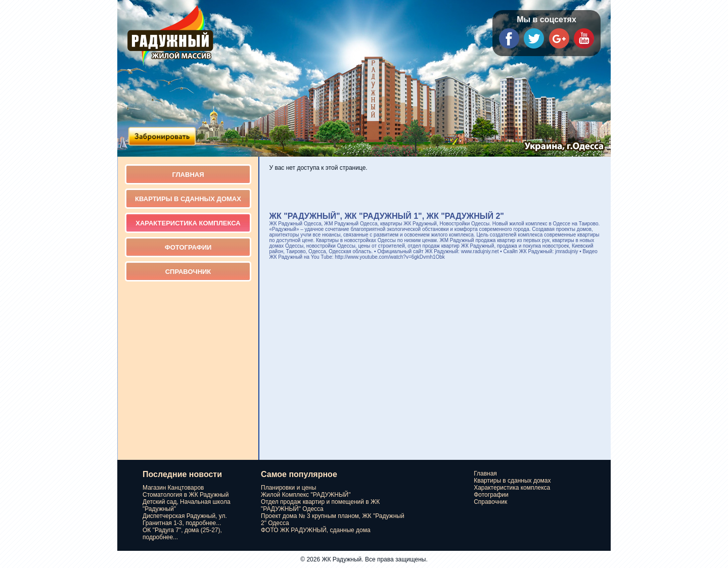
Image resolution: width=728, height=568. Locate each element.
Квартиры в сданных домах (188, 199)
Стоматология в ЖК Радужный (186, 495)
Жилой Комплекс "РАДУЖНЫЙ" (306, 495)
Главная (188, 175)
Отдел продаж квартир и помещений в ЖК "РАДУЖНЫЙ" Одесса (320, 505)
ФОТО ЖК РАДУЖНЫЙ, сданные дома (316, 530)
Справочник (188, 272)
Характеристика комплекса (188, 223)
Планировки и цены (288, 488)
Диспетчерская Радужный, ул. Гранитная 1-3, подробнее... (185, 519)
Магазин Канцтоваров (173, 488)
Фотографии (188, 247)
